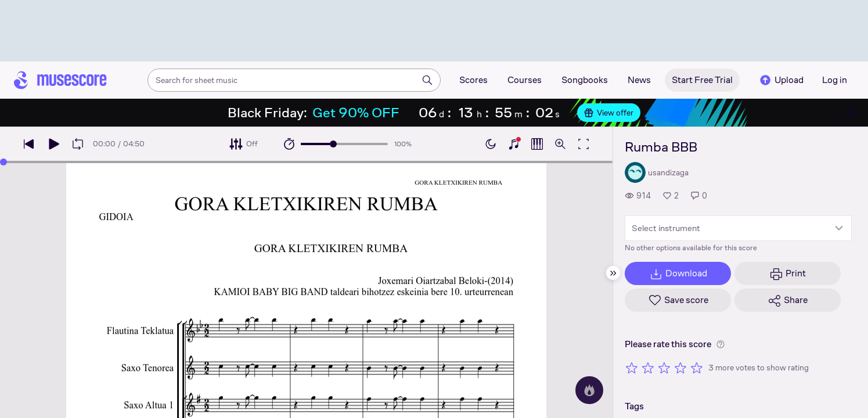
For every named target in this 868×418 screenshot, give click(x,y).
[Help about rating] (721, 344)
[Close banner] (852, 113)
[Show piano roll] (537, 144)
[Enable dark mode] (491, 144)
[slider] (333, 144)
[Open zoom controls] (560, 144)
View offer (609, 113)
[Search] (427, 80)
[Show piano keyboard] (514, 144)
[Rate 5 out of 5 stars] (697, 367)
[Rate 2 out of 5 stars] (648, 367)
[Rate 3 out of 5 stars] (664, 367)
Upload (781, 80)
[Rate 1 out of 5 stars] (632, 367)
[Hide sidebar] (613, 273)
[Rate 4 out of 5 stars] (680, 367)
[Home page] (60, 80)
